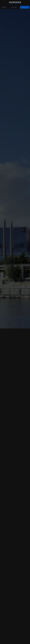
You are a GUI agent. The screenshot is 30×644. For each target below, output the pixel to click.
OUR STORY (14, 7)
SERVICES (4, 7)
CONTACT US (25, 7)
